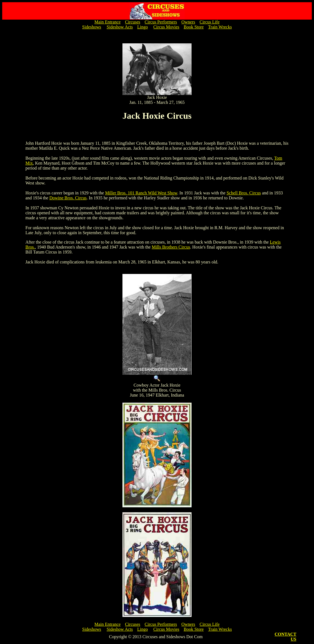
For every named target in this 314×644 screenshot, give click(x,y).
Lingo (142, 27)
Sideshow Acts (120, 27)
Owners (188, 22)
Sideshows (91, 27)
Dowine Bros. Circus (68, 198)
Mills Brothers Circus (171, 247)
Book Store (193, 27)
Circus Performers (161, 22)
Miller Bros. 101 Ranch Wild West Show (141, 193)
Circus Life (210, 22)
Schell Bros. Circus (244, 193)
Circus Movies (166, 27)
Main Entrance (108, 22)
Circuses (133, 22)
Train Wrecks (220, 27)
